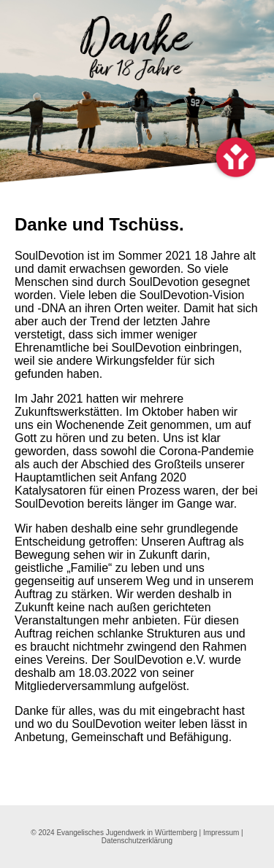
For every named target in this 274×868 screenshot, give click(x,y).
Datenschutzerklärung (137, 841)
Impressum (221, 833)
